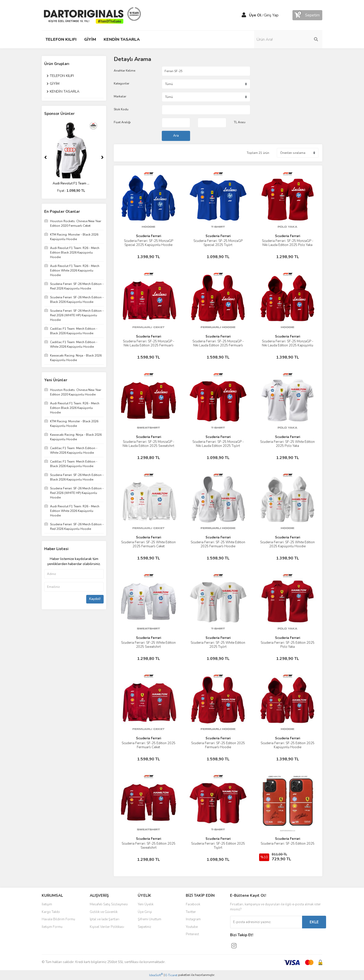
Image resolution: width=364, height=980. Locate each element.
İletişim (47, 904)
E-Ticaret (171, 975)
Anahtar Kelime (124, 71)
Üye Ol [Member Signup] (255, 15)
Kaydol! (95, 599)
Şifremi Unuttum (150, 919)
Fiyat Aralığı (122, 122)
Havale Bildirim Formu (58, 919)
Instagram (193, 919)
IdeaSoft (156, 975)
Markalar (120, 96)
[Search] (288, 39)
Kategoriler (121, 84)
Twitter (191, 912)
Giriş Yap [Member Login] (271, 15)
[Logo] (92, 15)
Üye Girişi (145, 912)
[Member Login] (244, 15)
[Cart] (307, 15)
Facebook (193, 904)
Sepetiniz (144, 927)
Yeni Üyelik (146, 904)
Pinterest (192, 934)
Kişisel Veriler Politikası (107, 927)
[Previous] (45, 157)
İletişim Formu (52, 927)
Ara (176, 136)
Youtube (192, 927)
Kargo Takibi (51, 912)
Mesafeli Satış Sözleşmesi (109, 904)
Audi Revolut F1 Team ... (74, 183)
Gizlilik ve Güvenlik (104, 912)
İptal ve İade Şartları (105, 919)
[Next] (102, 157)
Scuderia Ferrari (149, 236)
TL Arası (240, 122)
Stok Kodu (121, 109)
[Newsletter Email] (266, 922)
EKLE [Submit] (314, 922)
